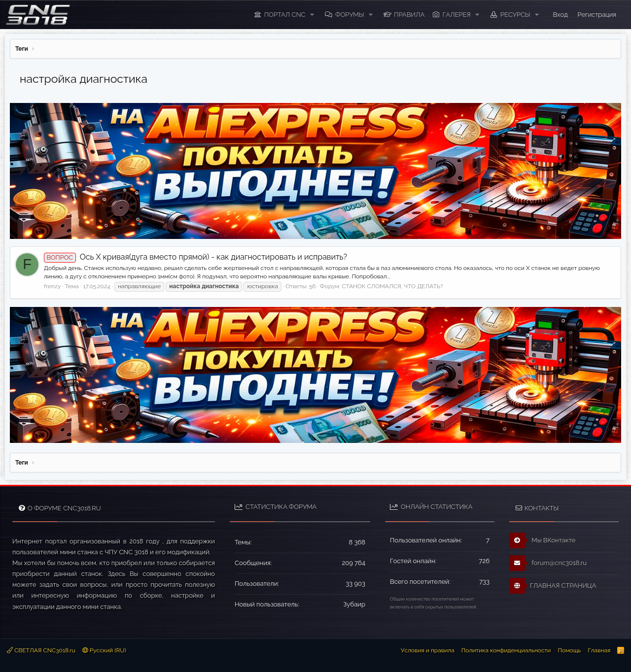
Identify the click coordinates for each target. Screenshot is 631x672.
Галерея (457, 15)
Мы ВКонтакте (543, 540)
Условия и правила (428, 650)
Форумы (350, 15)
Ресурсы (515, 15)
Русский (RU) (104, 650)
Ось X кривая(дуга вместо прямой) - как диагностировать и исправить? (195, 257)
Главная (599, 650)
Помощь (569, 650)
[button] (312, 15)
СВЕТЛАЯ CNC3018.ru (41, 650)
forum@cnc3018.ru (548, 563)
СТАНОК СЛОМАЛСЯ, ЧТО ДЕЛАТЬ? (392, 286)
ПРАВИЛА (409, 15)
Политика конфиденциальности (506, 650)
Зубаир (354, 604)
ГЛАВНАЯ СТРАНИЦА (553, 586)
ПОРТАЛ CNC (285, 15)
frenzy (52, 286)
